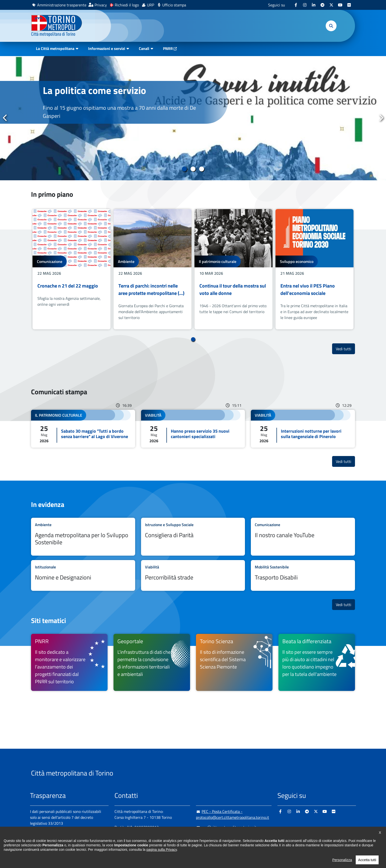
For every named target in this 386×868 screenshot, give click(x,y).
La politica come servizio (94, 90)
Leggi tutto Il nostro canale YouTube (303, 537)
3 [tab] (202, 169)
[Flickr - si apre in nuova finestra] (349, 5)
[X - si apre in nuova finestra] (331, 5)
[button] (331, 26)
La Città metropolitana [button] (55, 48)
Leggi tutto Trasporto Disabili (303, 575)
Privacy (101, 5)
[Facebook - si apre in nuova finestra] (296, 5)
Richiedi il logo (127, 5)
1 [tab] (185, 169)
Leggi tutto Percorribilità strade (193, 575)
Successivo (381, 118)
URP (151, 5)
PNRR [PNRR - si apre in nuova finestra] (168, 48)
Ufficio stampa (174, 5)
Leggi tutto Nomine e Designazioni (83, 575)
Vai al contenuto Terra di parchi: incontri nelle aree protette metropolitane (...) (153, 269)
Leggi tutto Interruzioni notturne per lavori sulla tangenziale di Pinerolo (303, 429)
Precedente (5, 118)
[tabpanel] (193, 118)
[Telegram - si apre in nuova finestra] (322, 5)
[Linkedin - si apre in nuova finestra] (314, 5)
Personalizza (342, 864)
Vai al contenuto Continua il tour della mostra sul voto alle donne (233, 269)
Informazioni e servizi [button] (107, 48)
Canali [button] (144, 48)
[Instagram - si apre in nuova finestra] (305, 5)
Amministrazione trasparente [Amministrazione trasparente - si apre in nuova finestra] (62, 5)
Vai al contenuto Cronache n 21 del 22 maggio (72, 269)
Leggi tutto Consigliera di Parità (193, 537)
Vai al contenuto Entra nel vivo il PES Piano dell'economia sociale (314, 269)
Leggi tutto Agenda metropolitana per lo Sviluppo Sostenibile (83, 537)
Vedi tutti (345, 349)
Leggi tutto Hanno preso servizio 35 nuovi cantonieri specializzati (193, 429)
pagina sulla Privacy (162, 854)
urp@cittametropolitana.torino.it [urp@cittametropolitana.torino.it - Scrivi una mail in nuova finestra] (226, 827)
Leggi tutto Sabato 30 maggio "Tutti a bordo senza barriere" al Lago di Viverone (83, 429)
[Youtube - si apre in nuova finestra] (340, 5)
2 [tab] (193, 169)
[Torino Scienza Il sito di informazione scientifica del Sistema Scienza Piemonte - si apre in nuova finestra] (234, 662)
